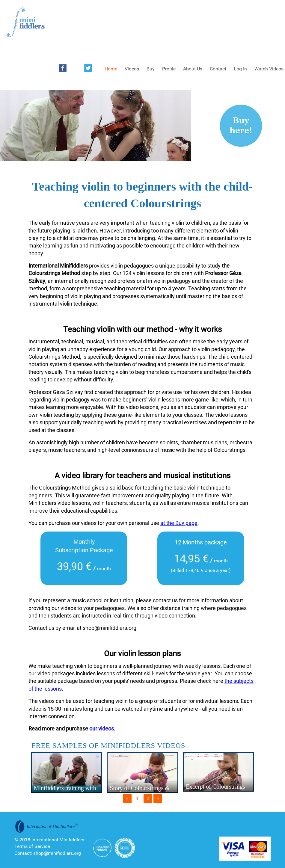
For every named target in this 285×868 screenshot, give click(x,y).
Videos (132, 69)
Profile (169, 69)
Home (111, 69)
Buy (151, 69)
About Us (193, 69)
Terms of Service (32, 846)
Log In (240, 69)
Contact (218, 69)
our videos (102, 729)
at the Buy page (179, 523)
